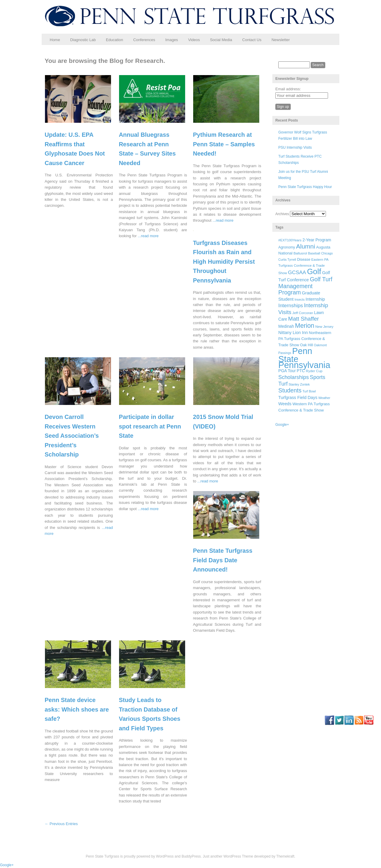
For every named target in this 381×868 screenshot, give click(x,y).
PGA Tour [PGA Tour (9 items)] (287, 371)
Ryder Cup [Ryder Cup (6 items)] (314, 371)
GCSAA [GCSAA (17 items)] (297, 272)
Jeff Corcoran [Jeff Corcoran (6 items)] (303, 313)
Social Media (221, 40)
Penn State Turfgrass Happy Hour (305, 187)
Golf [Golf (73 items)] (314, 271)
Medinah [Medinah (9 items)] (286, 326)
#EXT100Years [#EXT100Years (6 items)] (290, 240)
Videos (194, 40)
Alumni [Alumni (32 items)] (306, 246)
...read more (148, 236)
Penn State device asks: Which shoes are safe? (77, 709)
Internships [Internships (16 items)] (291, 306)
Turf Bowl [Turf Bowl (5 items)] (309, 391)
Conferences (144, 40)
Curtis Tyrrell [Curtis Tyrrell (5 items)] (287, 260)
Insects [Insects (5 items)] (299, 299)
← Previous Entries (61, 824)
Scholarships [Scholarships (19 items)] (294, 377)
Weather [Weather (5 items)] (324, 398)
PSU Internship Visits (295, 147)
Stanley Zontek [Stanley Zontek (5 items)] (299, 384)
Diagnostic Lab (83, 40)
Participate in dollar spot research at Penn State (150, 426)
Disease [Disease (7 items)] (304, 260)
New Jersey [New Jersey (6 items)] (324, 326)
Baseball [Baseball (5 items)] (314, 253)
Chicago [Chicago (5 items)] (327, 253)
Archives (282, 214)
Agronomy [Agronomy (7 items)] (287, 247)
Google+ (282, 425)
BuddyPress (191, 856)
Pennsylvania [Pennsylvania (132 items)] (304, 365)
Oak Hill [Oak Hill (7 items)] (306, 345)
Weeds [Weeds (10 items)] (285, 404)
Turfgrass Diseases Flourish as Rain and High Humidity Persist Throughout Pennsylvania (224, 262)
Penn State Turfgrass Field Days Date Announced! (223, 560)
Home (55, 40)
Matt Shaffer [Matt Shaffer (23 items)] (303, 319)
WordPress (165, 856)
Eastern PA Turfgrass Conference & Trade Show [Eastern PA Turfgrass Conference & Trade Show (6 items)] (303, 266)
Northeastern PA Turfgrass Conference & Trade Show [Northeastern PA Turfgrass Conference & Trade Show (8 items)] (305, 339)
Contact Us (252, 40)
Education (115, 40)
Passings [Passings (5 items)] (285, 353)
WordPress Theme (238, 856)
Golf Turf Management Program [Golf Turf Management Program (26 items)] (305, 286)
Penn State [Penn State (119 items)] (295, 355)
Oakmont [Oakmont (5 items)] (320, 345)
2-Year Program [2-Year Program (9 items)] (317, 240)
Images (172, 40)
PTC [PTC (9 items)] (301, 371)
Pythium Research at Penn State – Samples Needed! (224, 144)
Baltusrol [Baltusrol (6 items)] (300, 253)
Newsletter (281, 40)
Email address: (288, 89)
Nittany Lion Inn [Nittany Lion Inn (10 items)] (293, 333)
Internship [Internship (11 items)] (315, 299)
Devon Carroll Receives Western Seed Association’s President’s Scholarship (72, 436)
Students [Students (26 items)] (290, 390)
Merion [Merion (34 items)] (305, 326)
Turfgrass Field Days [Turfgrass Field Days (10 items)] (298, 397)
